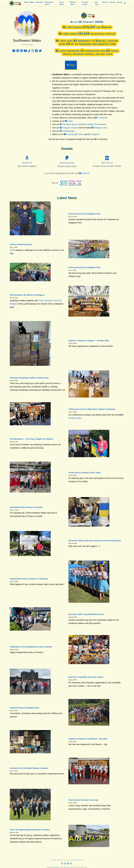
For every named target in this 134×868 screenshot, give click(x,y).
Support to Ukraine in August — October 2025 (89, 341)
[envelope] (14, 51)
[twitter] (40, 51)
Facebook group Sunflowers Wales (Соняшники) (83, 124)
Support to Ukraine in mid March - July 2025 (88, 739)
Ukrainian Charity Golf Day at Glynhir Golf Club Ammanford (95, 541)
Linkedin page (67, 131)
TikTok (79, 134)
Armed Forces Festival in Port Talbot (85, 473)
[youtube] (25, 51)
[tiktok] (29, 51)
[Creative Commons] (67, 864)
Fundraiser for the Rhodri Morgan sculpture (29, 768)
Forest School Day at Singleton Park (84, 214)
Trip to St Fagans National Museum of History (30, 830)
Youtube (69, 134)
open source (67, 867)
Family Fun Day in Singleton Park (25, 708)
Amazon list (27, 163)
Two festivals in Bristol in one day (83, 800)
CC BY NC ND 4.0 (79, 860)
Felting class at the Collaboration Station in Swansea (92, 409)
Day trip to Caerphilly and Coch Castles (86, 677)
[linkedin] (21, 51)
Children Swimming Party (21, 244)
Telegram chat (99, 128)
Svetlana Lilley (75, 418)
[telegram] (36, 51)
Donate (71, 65)
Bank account (107, 163)
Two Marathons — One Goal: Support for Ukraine (31, 439)
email (69, 121)
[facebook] (18, 51)
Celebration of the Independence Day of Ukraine (31, 647)
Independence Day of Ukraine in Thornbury (29, 579)
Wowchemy (56, 867)
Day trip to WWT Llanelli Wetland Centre (86, 614)
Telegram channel (69, 128)
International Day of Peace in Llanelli (26, 507)
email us (84, 173)
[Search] (125, 3)
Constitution (102, 118)
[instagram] (33, 51)
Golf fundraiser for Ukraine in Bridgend (27, 295)
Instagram (94, 134)
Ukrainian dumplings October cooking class (29, 378)
